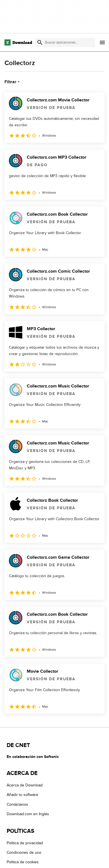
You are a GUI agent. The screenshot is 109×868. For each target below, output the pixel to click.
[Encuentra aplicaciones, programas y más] (65, 42)
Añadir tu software (22, 795)
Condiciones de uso (24, 852)
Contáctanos (17, 804)
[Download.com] (18, 42)
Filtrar (13, 82)
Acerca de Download (25, 785)
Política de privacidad (25, 843)
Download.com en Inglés (28, 814)
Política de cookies (23, 862)
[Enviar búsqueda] (40, 42)
